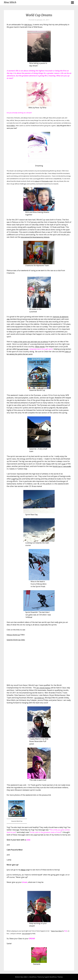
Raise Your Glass (56, 931)
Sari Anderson (56, 698)
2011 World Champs (44, 688)
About (24, 870)
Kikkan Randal (44, 347)
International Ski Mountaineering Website (37, 237)
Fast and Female (28, 349)
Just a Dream (26, 934)
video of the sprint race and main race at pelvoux (33, 342)
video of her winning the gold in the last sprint (25, 354)
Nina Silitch (10, 2)
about (37, 181)
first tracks (45, 181)
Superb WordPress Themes (54, 977)
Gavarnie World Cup (17, 821)
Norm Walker (11, 126)
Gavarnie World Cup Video (17, 640)
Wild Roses (29, 25)
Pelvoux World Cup (14, 635)
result (64, 464)
